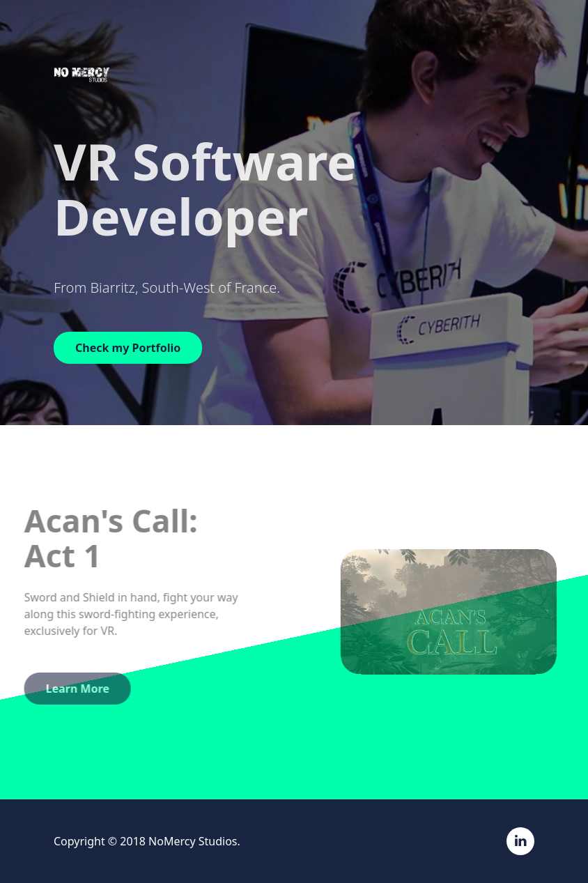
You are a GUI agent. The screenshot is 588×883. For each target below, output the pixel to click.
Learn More (68, 689)
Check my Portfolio (128, 348)
